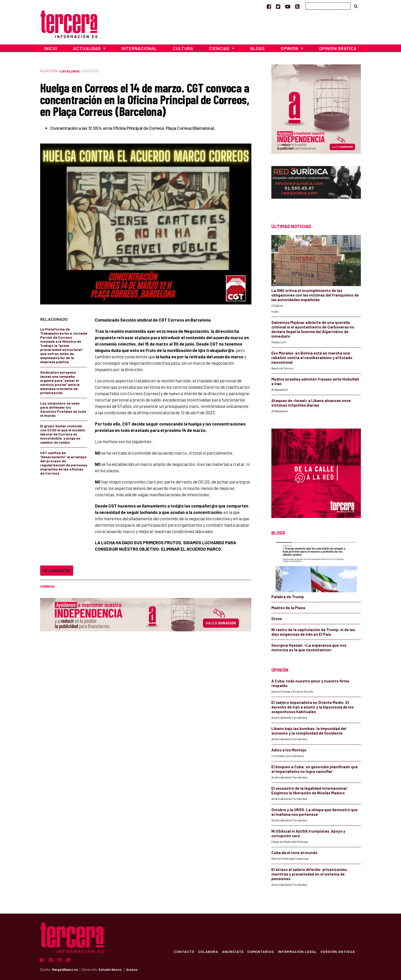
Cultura (183, 48)
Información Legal (297, 951)
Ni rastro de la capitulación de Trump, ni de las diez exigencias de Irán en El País (313, 632)
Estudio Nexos (110, 970)
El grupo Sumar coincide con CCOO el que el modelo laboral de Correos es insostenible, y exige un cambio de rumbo (63, 434)
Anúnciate (231, 951)
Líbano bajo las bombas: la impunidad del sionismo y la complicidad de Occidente (309, 731)
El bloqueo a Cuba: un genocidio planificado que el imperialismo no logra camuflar (315, 769)
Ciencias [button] (220, 48)
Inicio (51, 48)
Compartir (57, 570)
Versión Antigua (337, 951)
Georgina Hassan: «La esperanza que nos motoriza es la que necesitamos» (309, 647)
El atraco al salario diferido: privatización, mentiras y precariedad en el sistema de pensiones (309, 874)
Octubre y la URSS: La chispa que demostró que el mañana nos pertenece (315, 812)
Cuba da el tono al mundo (294, 853)
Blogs (258, 48)
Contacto (182, 951)
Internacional (139, 48)
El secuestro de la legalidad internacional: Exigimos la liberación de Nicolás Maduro (310, 790)
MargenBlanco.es (65, 970)
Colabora (206, 951)
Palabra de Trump (288, 597)
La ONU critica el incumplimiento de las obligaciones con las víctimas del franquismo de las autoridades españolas (315, 295)
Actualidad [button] (87, 48)
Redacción (49, 71)
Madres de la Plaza (288, 608)
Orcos (277, 619)
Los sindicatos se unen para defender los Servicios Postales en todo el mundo (63, 409)
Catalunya (70, 71)
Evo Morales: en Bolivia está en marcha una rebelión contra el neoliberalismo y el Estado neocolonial (312, 358)
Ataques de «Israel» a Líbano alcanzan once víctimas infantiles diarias (311, 403)
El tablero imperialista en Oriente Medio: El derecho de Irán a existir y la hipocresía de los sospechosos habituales (313, 707)
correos (47, 586)
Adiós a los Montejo (289, 750)
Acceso (132, 970)
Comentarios (259, 951)
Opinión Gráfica (338, 48)
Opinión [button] (290, 48)
